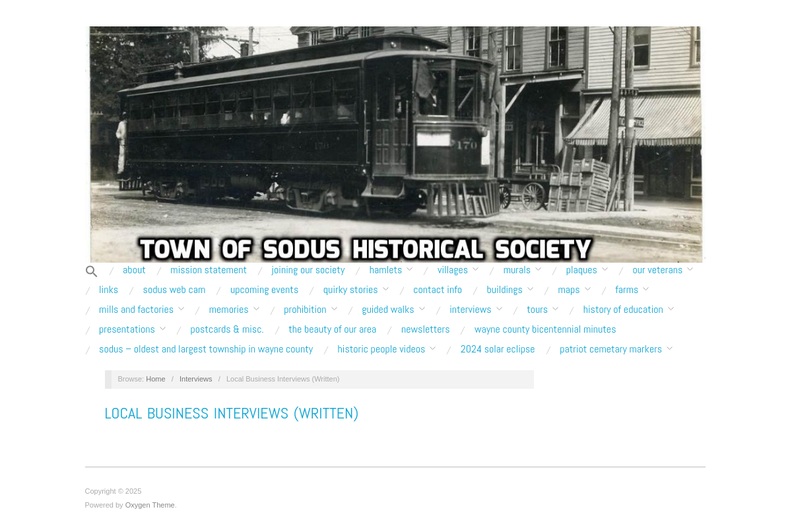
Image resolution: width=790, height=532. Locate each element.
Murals (517, 270)
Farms (627, 290)
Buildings (505, 290)
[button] (92, 272)
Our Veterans (657, 270)
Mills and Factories (136, 310)
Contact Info (438, 290)
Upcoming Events (264, 290)
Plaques (582, 270)
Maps (569, 290)
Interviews (470, 310)
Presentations (127, 329)
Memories (229, 310)
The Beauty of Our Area (332, 329)
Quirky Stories (351, 290)
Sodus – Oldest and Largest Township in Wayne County (206, 349)
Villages (453, 270)
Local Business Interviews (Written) (232, 413)
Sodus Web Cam (175, 290)
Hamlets (386, 270)
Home (155, 379)
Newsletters (426, 329)
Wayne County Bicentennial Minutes (545, 329)
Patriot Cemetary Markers (611, 349)
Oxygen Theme (150, 505)
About (134, 270)
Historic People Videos (382, 349)
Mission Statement (209, 270)
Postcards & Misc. (227, 329)
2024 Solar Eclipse (498, 349)
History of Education (623, 310)
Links (109, 290)
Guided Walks (388, 310)
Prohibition (305, 310)
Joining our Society (309, 270)
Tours (537, 310)
